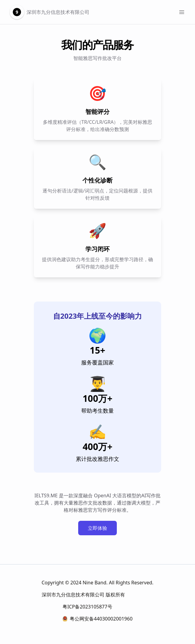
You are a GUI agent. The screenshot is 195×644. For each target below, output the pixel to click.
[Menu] (182, 12)
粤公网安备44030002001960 (97, 619)
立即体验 (97, 528)
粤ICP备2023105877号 (87, 607)
